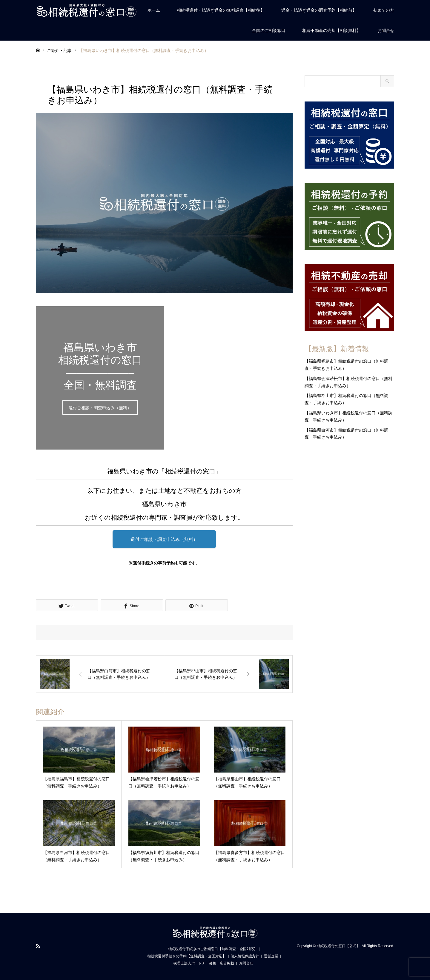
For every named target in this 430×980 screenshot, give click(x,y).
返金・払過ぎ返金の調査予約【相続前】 (319, 10)
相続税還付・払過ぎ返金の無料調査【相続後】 (221, 10)
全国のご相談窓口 (269, 30)
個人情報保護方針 (245, 956)
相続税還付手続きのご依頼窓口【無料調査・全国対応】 (213, 949)
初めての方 (384, 10)
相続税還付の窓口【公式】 (338, 946)
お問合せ (386, 30)
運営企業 (271, 956)
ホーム (154, 10)
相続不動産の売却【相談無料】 (331, 30)
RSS (38, 946)
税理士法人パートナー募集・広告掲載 (204, 963)
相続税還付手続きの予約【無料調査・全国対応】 (187, 956)
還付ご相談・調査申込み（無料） (100, 408)
